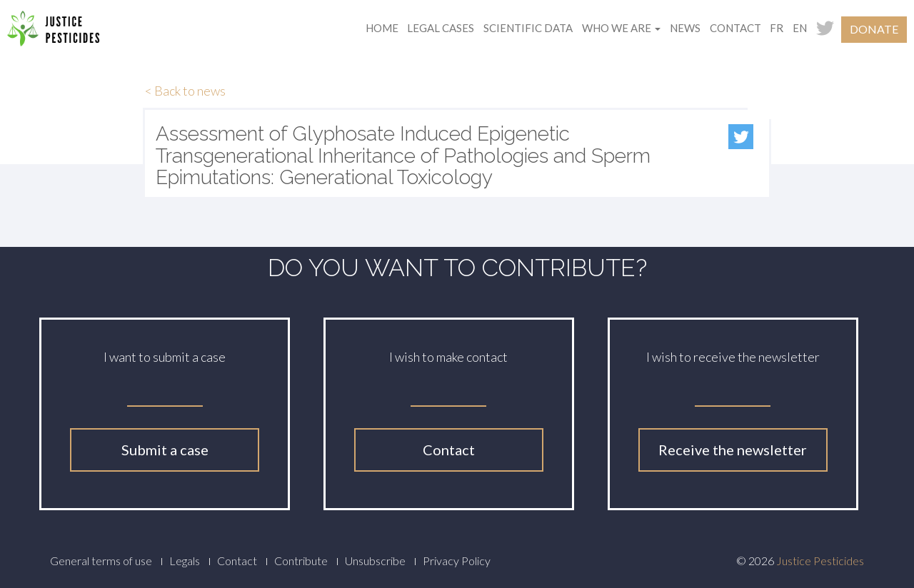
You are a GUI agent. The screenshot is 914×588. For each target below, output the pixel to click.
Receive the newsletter (733, 450)
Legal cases (441, 28)
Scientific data (528, 28)
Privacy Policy (457, 561)
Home (382, 28)
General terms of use (101, 561)
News (685, 28)
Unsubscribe (375, 561)
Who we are (621, 28)
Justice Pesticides (820, 561)
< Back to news (185, 91)
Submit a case (165, 450)
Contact (735, 28)
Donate (874, 29)
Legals (185, 561)
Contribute (301, 561)
